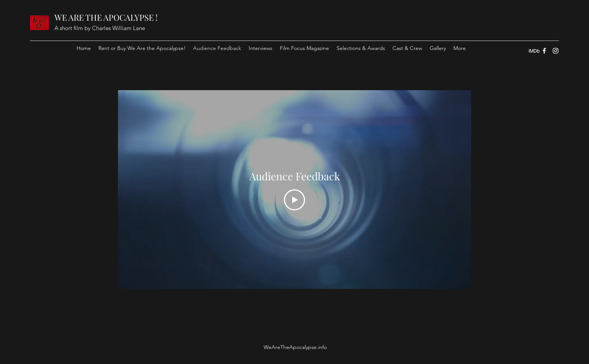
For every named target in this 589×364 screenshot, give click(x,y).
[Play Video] (294, 200)
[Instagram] (556, 51)
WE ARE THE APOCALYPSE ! (106, 17)
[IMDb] (534, 51)
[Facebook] (544, 51)
